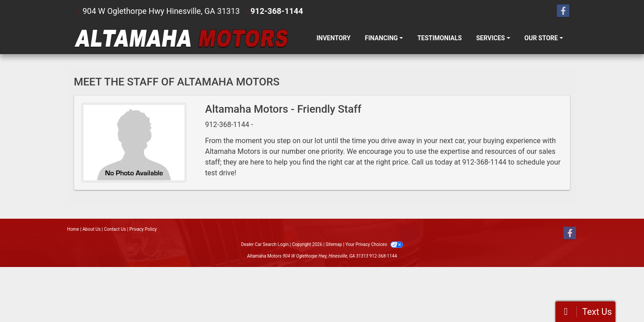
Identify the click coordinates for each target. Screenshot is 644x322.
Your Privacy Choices (374, 244)
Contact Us (115, 229)
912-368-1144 (277, 11)
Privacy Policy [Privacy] (143, 229)
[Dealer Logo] (181, 38)
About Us (91, 229)
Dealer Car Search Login (265, 244)
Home (73, 229)
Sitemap (334, 244)
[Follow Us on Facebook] (563, 11)
